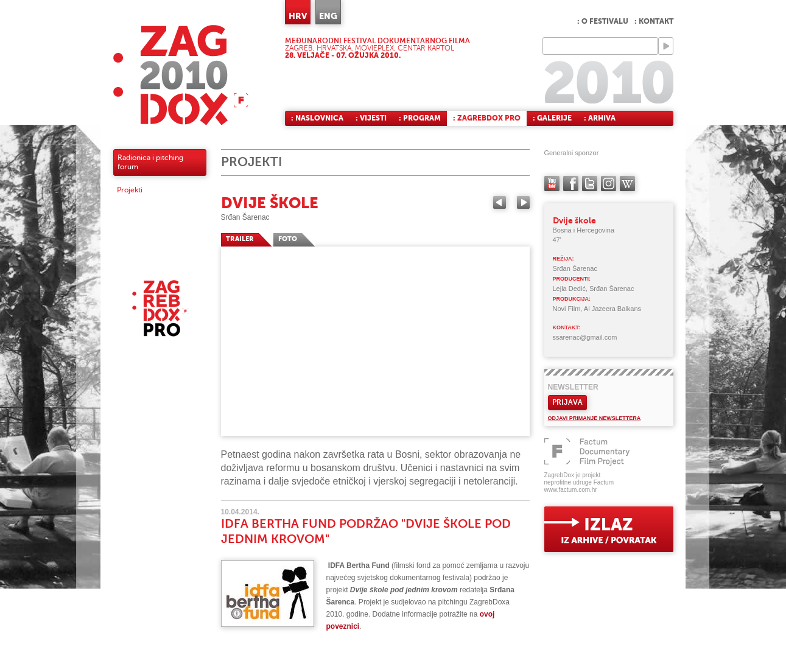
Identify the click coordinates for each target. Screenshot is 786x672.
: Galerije (552, 118)
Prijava (567, 402)
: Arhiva (600, 118)
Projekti (130, 190)
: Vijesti (371, 118)
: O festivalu (603, 21)
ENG (328, 16)
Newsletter (573, 387)
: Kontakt (654, 21)
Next (523, 202)
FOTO (288, 239)
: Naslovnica (317, 118)
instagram (609, 184)
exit (609, 529)
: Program (420, 118)
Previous (500, 202)
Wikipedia (627, 184)
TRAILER (240, 239)
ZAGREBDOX (181, 75)
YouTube (552, 184)
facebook (571, 184)
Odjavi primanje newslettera (595, 418)
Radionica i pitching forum (150, 162)
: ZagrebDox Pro (487, 118)
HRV (298, 16)
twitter (590, 184)
